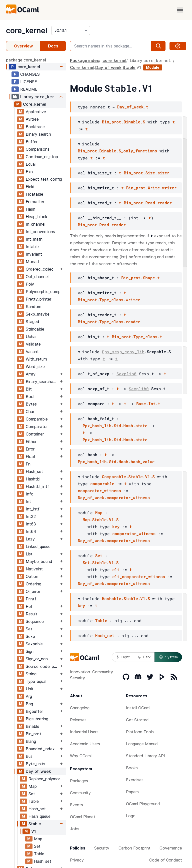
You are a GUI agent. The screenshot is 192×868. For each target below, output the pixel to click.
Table (34, 801)
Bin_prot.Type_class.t (137, 337)
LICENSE (29, 82)
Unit (30, 689)
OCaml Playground (143, 804)
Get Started (137, 720)
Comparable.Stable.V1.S (128, 477)
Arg (29, 696)
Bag (29, 704)
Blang (31, 741)
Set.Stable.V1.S (100, 563)
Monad (32, 262)
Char (30, 412)
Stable (35, 824)
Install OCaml (138, 708)
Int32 (31, 516)
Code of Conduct (166, 860)
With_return (36, 359)
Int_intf (33, 509)
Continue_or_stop (42, 157)
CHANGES (30, 74)
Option (32, 576)
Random (33, 307)
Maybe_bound (39, 561)
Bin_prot (33, 734)
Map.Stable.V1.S (100, 520)
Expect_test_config (44, 179)
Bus (29, 756)
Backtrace (35, 127)
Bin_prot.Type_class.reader (109, 322)
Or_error (33, 591)
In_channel (35, 224)
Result (31, 614)
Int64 (31, 531)
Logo (131, 816)
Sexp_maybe (38, 314)
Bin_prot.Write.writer (151, 188)
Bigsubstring (37, 719)
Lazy (30, 539)
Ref (29, 606)
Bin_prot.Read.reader (148, 203)
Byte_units (35, 764)
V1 (34, 831)
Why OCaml (81, 756)
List (29, 554)
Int (28, 501)
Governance (171, 848)
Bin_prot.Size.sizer (146, 173)
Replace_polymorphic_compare (47, 779)
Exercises (135, 780)
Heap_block (36, 217)
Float (31, 456)
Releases (78, 720)
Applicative (36, 112)
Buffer (32, 142)
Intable (32, 247)
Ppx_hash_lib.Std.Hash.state (115, 426)
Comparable (37, 419)
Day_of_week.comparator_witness (114, 498)
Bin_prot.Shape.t (140, 278)
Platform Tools (140, 732)
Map (33, 786)
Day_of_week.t (133, 107)
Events (76, 805)
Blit (29, 389)
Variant (32, 352)
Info (30, 494)
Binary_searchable (42, 382)
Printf (31, 599)
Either (31, 441)
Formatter (35, 202)
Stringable (35, 329)
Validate (33, 344)
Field (30, 187)
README (29, 89)
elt (116, 570)
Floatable (34, 194)
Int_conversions (40, 232)
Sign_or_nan (37, 659)
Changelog (80, 708)
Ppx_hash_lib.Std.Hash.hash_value (116, 462)
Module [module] (153, 67)
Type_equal (36, 681)
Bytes (31, 404)
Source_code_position (42, 666)
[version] (71, 30)
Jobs (75, 829)
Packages (79, 781)
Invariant (34, 254)
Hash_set (34, 471)
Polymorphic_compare (46, 292)
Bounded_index (40, 749)
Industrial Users (84, 732)
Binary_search (38, 134)
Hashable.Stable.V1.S (126, 599)
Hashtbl (33, 479)
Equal (31, 164)
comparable (102, 484)
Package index (84, 60)
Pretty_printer (38, 299)
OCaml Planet (83, 817)
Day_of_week (38, 771)
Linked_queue (38, 546)
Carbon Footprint (134, 848)
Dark (144, 657)
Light (123, 657)
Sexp (30, 636)
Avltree (32, 119)
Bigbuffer (34, 711)
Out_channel (37, 277)
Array (31, 374)
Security (102, 848)
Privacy (77, 860)
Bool (30, 397)
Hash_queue (39, 816)
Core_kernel (35, 104)
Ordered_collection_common (42, 269)
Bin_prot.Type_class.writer (109, 300)
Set (29, 629)
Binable (32, 726)
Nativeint (34, 569)
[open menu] (180, 10)
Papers (132, 792)
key (116, 527)
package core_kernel (26, 60)
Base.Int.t (148, 404)
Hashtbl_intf (37, 486)
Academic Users (85, 744)
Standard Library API (145, 756)
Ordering (33, 584)
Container (35, 434)
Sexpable (34, 644)
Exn (29, 172)
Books (132, 768)
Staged (32, 322)
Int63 (31, 524)
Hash (30, 209)
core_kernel (27, 30)
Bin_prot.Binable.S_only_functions (117, 151)
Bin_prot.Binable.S (124, 122)
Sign (30, 651)
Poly (30, 284)
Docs (53, 46)
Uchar (31, 337)
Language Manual (142, 744)
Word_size (35, 367)
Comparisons (38, 149)
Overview (23, 46)
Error (30, 449)
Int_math (34, 239)
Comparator (37, 427)
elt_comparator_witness (139, 577)
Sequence (35, 621)
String (31, 674)
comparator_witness (99, 491)
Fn (28, 464)
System (168, 657)
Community (80, 793)
